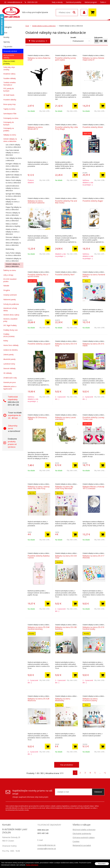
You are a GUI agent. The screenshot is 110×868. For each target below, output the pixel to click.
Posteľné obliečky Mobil (93, 127)
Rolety (6, 341)
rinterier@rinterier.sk (15, 2)
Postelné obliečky (10, 100)
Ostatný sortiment (10, 295)
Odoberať (98, 792)
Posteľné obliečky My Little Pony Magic (66, 128)
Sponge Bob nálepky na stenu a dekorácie (13, 195)
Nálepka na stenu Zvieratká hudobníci (36, 202)
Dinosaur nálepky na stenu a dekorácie (13, 238)
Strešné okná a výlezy (11, 315)
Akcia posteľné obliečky (9, 56)
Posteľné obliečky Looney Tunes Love (93, 418)
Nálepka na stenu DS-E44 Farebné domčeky (38, 628)
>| (105, 773)
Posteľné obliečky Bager (93, 201)
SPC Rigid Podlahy (10, 325)
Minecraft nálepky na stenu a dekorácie (13, 244)
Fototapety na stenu (11, 118)
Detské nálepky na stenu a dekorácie (10, 140)
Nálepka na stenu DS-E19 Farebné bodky (93, 628)
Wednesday (10, 249)
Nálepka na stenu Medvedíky (63, 700)
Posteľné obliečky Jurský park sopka (65, 59)
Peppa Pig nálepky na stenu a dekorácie (13, 208)
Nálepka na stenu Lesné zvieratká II (65, 418)
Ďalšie (103, 2)
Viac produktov (67, 765)
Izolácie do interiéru (11, 350)
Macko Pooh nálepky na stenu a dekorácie (13, 181)
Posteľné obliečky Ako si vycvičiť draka (38, 275)
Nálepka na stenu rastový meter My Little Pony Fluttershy (39, 488)
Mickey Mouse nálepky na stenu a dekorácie (12, 202)
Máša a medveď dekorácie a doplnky (13, 225)
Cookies (76, 841)
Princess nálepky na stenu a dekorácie (13, 214)
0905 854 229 (32, 2)
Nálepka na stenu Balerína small (39, 59)
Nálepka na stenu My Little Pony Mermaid (64, 488)
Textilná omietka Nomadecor (9, 84)
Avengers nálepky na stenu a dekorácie (13, 165)
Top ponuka (8, 47)
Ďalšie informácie (32, 865)
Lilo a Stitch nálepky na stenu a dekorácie (13, 146)
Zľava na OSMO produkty (9, 62)
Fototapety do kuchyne (9, 123)
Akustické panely (9, 359)
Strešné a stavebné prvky (10, 320)
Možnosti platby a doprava (84, 830)
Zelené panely (8, 355)
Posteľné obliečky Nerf (65, 275)
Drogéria (7, 290)
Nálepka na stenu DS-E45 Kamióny (66, 628)
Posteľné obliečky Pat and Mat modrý (66, 202)
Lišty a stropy (8, 275)
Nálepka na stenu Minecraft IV (35, 128)
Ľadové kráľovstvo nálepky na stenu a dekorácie (12, 188)
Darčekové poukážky (74, 2)
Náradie (6, 286)
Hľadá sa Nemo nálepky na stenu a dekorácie (12, 232)
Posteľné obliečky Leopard (39, 344)
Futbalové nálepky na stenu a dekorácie (13, 260)
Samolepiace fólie (10, 114)
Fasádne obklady (10, 78)
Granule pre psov (10, 382)
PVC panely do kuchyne (9, 90)
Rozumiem (102, 864)
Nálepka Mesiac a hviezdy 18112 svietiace (93, 488)
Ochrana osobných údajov (84, 837)
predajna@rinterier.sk (47, 849)
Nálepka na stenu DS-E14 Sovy (66, 345)
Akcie (5, 33)
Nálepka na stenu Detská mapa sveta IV (93, 59)
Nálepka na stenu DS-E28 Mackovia (38, 700)
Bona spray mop (9, 104)
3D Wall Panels (9, 95)
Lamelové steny (9, 364)
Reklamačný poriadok (82, 845)
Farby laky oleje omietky (9, 68)
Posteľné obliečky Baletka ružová (39, 557)
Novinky (6, 37)
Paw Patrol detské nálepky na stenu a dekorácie (12, 153)
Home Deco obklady (11, 345)
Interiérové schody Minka (10, 309)
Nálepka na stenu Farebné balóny (94, 275)
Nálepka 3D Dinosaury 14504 (37, 418)
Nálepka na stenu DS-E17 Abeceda (93, 557)
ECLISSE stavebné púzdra (10, 280)
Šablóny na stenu (10, 270)
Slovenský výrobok (10, 51)
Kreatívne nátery (9, 74)
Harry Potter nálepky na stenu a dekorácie (13, 254)
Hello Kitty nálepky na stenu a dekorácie (13, 219)
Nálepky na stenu (10, 135)
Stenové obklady (9, 368)
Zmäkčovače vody (10, 378)
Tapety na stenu (9, 109)
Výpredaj (7, 42)
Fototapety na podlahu (9, 129)
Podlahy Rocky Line (11, 330)
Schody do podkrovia (11, 304)
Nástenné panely (10, 299)
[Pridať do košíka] (48, 106)
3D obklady (8, 373)
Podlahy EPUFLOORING (9, 335)
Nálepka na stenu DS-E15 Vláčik (93, 345)
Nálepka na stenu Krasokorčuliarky (90, 700)
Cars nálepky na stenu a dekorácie (14, 159)
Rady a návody (57, 2)
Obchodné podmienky (82, 834)
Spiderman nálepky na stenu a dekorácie (14, 176)
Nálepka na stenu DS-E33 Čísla (66, 557)
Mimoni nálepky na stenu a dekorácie (13, 170)
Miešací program (91, 2)
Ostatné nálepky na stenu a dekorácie (13, 265)
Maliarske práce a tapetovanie (10, 388)
